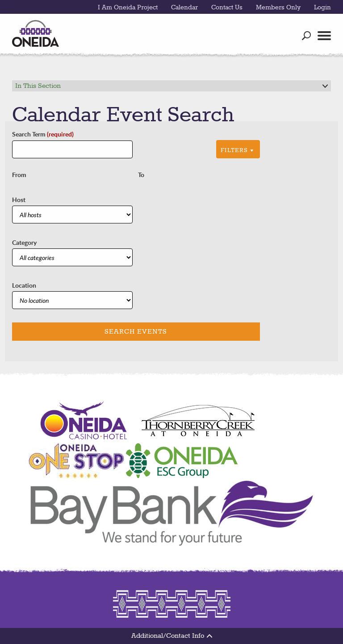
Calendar (184, 8)
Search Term (43, 134)
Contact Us (227, 8)
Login (322, 8)
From (19, 175)
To (141, 175)
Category (24, 242)
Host (19, 200)
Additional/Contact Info (172, 636)
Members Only (278, 8)
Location (24, 285)
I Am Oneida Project (128, 8)
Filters (238, 150)
